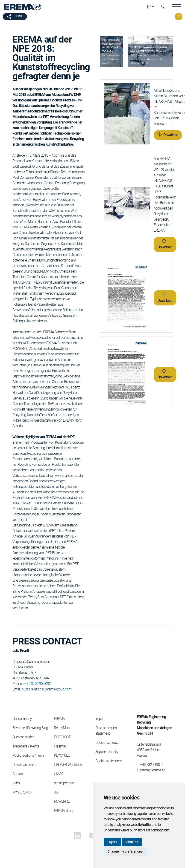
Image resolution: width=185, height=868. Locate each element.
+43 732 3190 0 (151, 765)
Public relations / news (28, 755)
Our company (22, 719)
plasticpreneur (64, 783)
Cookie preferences (109, 761)
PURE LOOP (62, 737)
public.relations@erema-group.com (47, 689)
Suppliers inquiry (107, 752)
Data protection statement (106, 731)
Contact (18, 774)
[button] (150, 7)
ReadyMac (62, 728)
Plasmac (60, 746)
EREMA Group (64, 811)
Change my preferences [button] (125, 851)
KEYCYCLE (62, 755)
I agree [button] (112, 842)
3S (56, 792)
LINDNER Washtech (68, 765)
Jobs (16, 783)
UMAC (59, 774)
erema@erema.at (152, 770)
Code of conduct (107, 743)
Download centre (24, 765)
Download (171, 135)
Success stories (23, 737)
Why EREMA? (22, 792)
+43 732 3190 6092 (37, 684)
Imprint (100, 719)
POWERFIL (62, 801)
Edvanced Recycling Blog (30, 728)
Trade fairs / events (26, 746)
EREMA (59, 719)
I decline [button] (132, 842)
